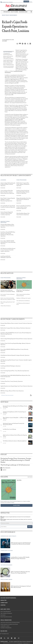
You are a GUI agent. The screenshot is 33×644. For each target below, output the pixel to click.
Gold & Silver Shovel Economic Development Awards (10, 622)
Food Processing (21, 180)
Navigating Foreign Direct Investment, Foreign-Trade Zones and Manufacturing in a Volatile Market (16, 460)
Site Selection (3, 615)
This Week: (16, 520)
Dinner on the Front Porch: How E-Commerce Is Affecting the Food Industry (8, 57)
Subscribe (26, 1)
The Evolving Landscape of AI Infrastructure (15, 465)
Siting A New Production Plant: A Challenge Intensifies (9, 64)
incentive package (9, 120)
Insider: (15, 517)
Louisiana (24, 57)
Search (20, 10)
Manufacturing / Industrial (5, 222)
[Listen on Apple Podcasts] (16, 468)
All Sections (31, 12)
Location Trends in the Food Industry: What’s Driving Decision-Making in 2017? (8, 61)
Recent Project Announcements (9, 15)
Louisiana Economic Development (14, 72)
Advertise (11, 2)
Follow (13, 10)
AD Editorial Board (23, 12)
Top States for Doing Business (6, 628)
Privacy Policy (20, 643)
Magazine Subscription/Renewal (8, 598)
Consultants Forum (5, 2)
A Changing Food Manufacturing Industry (8, 54)
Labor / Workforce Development (6, 613)
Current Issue (4, 603)
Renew (31, 2)
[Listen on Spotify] (16, 470)
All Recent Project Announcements (7, 395)
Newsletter (3, 600)
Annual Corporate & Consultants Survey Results (9, 624)
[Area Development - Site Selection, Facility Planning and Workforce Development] (16, 6)
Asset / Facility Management (6, 612)
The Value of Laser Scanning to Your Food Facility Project (8, 67)
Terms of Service (26, 643)
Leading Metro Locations (5, 626)
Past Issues (30, 477)
